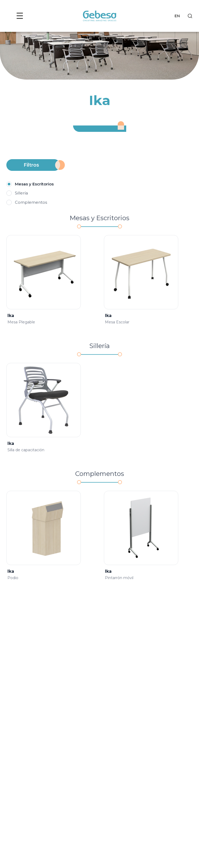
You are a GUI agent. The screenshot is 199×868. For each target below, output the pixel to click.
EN (177, 16)
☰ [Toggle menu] (20, 16)
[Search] (190, 16)
